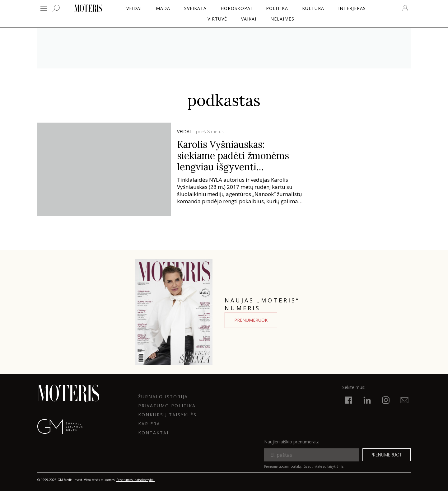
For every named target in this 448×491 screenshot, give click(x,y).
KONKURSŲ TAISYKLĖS (167, 415)
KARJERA (149, 424)
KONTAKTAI (153, 433)
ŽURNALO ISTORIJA (163, 397)
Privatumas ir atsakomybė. (135, 480)
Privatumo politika (167, 406)
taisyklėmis (335, 466)
